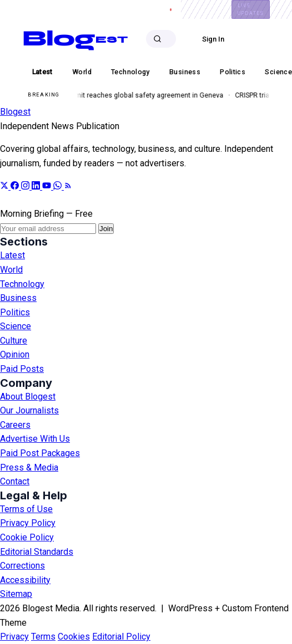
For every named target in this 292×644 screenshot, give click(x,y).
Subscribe (265, 39)
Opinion (15, 354)
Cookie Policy (27, 537)
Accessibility (25, 580)
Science (16, 326)
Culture (14, 341)
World (11, 270)
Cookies (74, 637)
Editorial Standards (37, 552)
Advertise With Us (35, 439)
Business (18, 298)
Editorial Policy (121, 637)
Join (106, 229)
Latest (12, 255)
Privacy (14, 637)
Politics (15, 312)
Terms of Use (26, 509)
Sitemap (16, 594)
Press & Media (29, 467)
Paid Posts (22, 369)
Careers (156, 9)
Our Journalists (29, 410)
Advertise (72, 9)
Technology (22, 284)
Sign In (213, 39)
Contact (115, 9)
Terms (43, 637)
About (32, 9)
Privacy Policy (28, 523)
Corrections (22, 566)
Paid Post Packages (40, 453)
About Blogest (28, 397)
